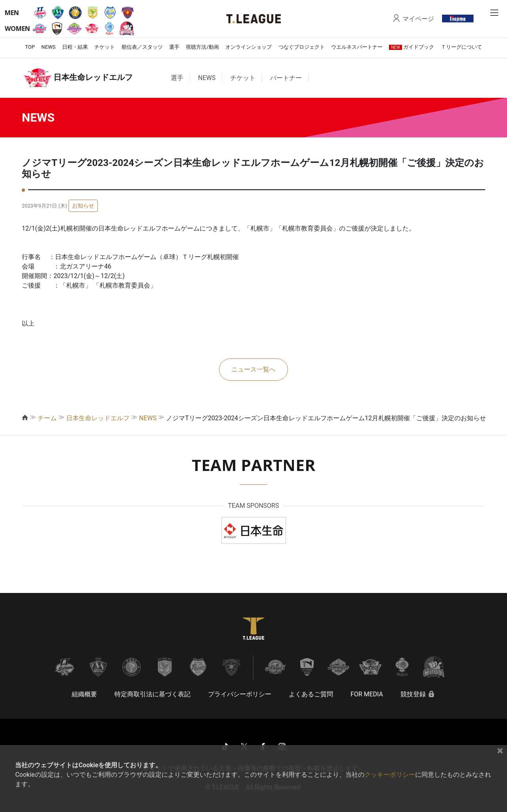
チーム (47, 418)
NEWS (48, 47)
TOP (30, 47)
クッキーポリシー (390, 775)
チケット (105, 47)
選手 (174, 47)
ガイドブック (412, 47)
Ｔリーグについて (461, 47)
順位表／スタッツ (142, 47)
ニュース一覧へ (253, 369)
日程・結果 (75, 47)
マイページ (418, 19)
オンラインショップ (249, 47)
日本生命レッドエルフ (98, 418)
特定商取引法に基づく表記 (152, 694)
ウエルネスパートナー (357, 47)
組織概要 (84, 694)
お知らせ (83, 206)
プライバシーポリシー (240, 694)
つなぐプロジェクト (302, 47)
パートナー (286, 78)
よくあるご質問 (311, 694)
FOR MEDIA (367, 694)
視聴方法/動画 (202, 47)
